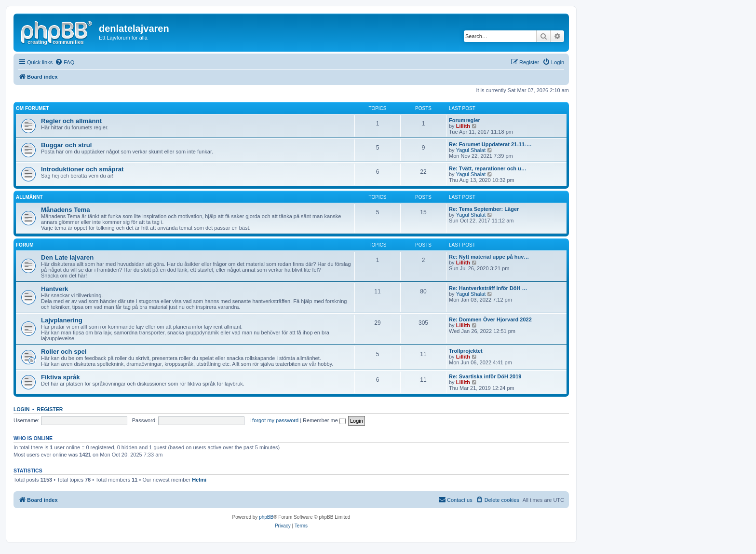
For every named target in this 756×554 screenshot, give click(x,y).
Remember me (324, 420)
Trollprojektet (466, 351)
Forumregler (465, 120)
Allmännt (29, 197)
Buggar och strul (67, 145)
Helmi (199, 480)
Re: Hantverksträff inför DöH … (488, 288)
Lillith (463, 126)
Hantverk (54, 289)
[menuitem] (65, 62)
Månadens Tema (66, 210)
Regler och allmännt (71, 121)
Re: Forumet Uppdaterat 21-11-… (490, 144)
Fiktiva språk (61, 377)
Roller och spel (64, 352)
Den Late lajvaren (67, 257)
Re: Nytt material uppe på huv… (489, 257)
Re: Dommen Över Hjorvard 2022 (490, 319)
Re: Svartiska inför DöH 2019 (485, 376)
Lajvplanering (62, 320)
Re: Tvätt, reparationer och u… (488, 168)
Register (50, 409)
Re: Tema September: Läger (484, 209)
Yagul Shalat (471, 150)
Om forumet (32, 108)
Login (21, 409)
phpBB (266, 517)
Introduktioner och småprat (82, 169)
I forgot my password (274, 420)
